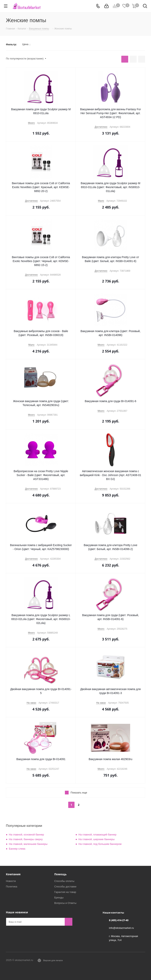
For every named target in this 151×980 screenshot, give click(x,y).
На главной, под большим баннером (100, 844)
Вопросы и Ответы (65, 903)
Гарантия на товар (65, 892)
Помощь (60, 874)
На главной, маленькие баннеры (28, 844)
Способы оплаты (64, 881)
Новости (11, 881)
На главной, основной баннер (26, 835)
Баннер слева (17, 849)
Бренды (59, 898)
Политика (12, 887)
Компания (13, 874)
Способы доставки (65, 887)
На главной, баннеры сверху (26, 839)
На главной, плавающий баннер (97, 835)
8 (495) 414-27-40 (119, 920)
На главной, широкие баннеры (97, 839)
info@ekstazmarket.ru (121, 928)
